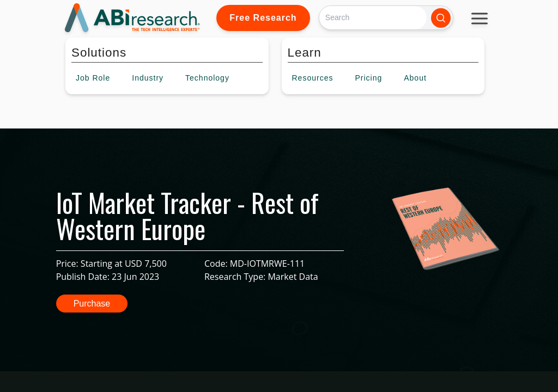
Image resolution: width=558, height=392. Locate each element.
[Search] (373, 18)
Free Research (263, 18)
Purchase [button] (92, 304)
